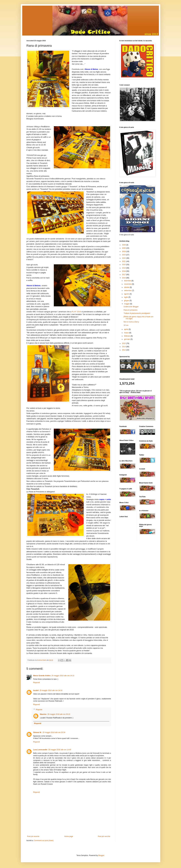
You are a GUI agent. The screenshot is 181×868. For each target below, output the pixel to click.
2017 (124, 275)
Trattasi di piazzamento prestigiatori (137, 313)
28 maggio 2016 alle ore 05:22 (59, 714)
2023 (124, 255)
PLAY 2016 (76, 312)
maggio (127, 304)
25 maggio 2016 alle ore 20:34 (54, 732)
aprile (126, 329)
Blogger (101, 855)
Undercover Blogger (131, 307)
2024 (124, 251)
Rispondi (37, 683)
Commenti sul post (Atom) (44, 840)
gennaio (127, 339)
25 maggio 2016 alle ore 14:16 (51, 690)
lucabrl (36, 690)
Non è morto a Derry (131, 322)
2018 (124, 271)
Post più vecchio (104, 836)
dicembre (128, 281)
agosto (127, 294)
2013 (124, 350)
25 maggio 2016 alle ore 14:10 (63, 676)
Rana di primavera (130, 310)
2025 (124, 248)
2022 (124, 258)
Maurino (43, 714)
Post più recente (33, 836)
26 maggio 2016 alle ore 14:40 (60, 750)
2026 (124, 245)
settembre (128, 291)
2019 (124, 268)
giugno (127, 301)
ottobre (127, 287)
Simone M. (37, 732)
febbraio (127, 336)
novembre (128, 284)
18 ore (126, 325)
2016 (124, 278)
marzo (127, 333)
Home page (69, 836)
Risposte (39, 710)
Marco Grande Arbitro (42, 676)
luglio (126, 297)
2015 (124, 343)
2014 (124, 347)
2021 (124, 261)
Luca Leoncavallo (40, 750)
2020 (124, 265)
